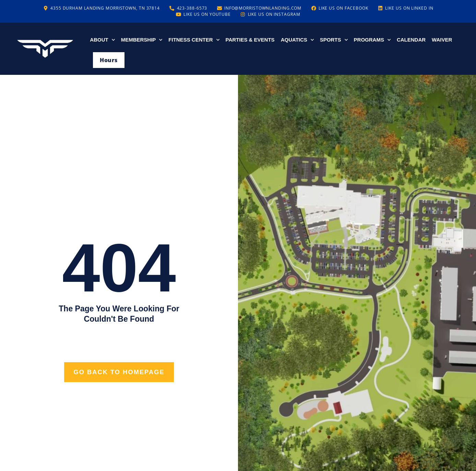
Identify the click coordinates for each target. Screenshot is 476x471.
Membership (142, 40)
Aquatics (297, 40)
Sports (334, 40)
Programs (372, 40)
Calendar (411, 40)
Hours (109, 60)
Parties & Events (250, 40)
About (102, 40)
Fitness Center (194, 40)
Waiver (442, 40)
